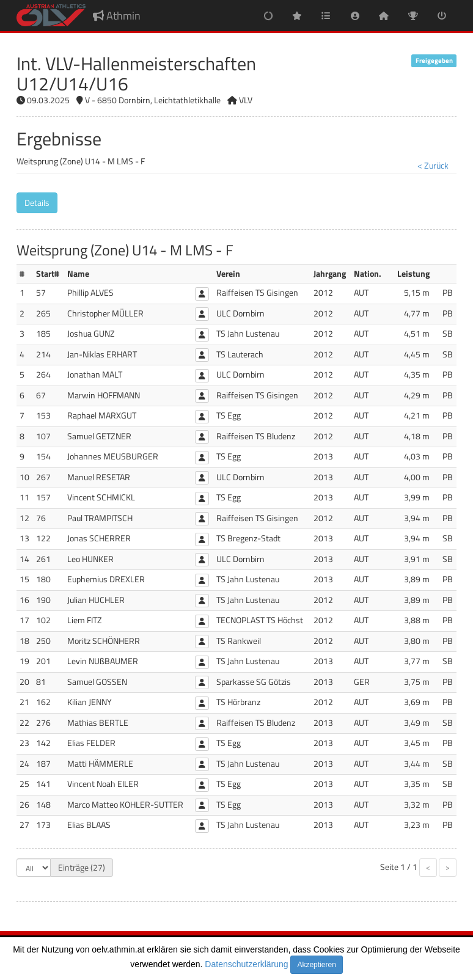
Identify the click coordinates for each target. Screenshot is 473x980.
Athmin (117, 16)
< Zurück (433, 165)
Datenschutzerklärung (246, 964)
